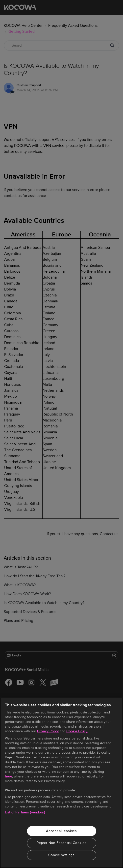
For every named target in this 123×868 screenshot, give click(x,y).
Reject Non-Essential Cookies (62, 843)
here (9, 776)
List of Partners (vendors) (25, 812)
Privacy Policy (48, 731)
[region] (61, 783)
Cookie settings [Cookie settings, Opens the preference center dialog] (61, 855)
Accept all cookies (61, 831)
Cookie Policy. (77, 731)
